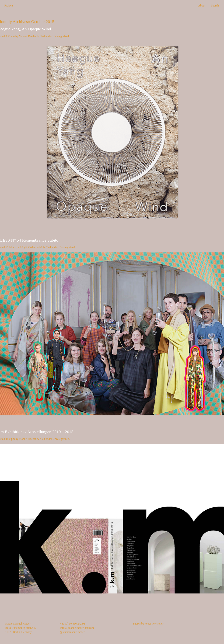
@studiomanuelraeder (72, 632)
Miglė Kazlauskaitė (31, 247)
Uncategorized (61, 36)
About (202, 6)
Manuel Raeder (27, 36)
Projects (9, 6)
